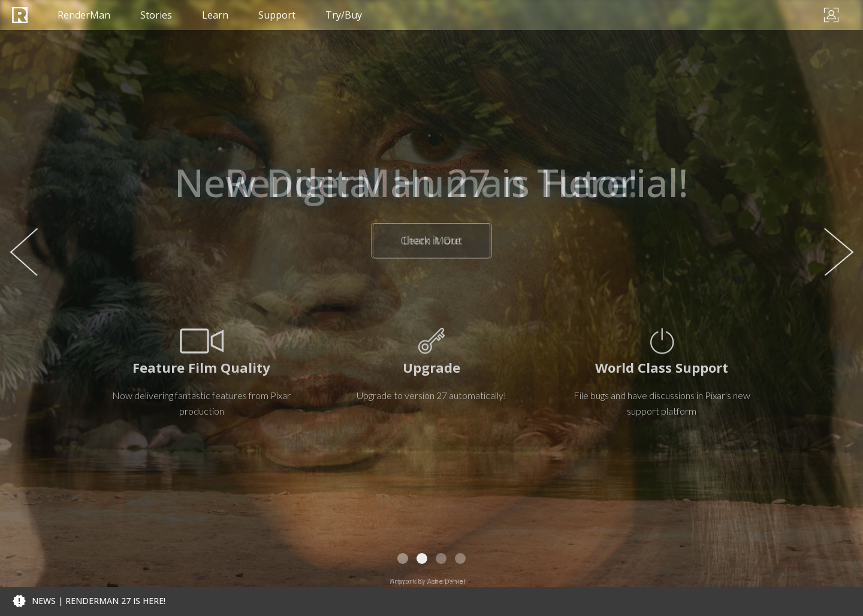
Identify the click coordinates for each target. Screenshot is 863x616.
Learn (215, 15)
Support (277, 15)
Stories (156, 15)
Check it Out (431, 241)
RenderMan (84, 15)
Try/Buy (344, 15)
